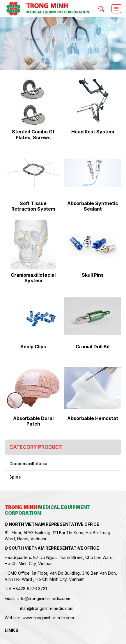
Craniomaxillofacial (29, 464)
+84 (17, 589)
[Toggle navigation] (116, 9)
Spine (15, 477)
